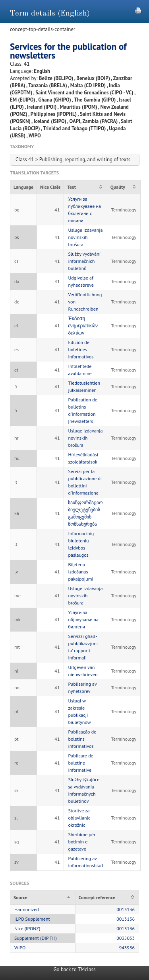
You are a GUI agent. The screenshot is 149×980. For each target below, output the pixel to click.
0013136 (126, 909)
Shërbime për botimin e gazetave (82, 842)
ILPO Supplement (32, 919)
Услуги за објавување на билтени (83, 619)
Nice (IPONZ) (27, 928)
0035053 (126, 938)
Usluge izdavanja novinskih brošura (85, 237)
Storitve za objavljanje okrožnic (79, 818)
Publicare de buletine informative (80, 763)
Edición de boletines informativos (81, 349)
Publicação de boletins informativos (82, 739)
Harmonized (27, 909)
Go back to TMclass (75, 969)
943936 (127, 948)
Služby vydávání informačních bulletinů (84, 261)
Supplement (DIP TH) (36, 938)
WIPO (20, 948)
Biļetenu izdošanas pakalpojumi (80, 572)
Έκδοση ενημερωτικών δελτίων (83, 326)
